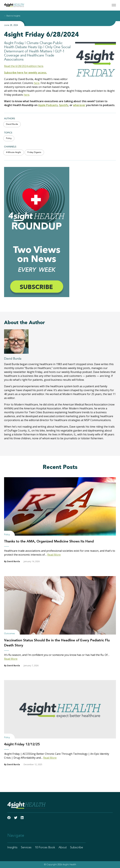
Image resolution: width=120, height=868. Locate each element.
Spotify (64, 105)
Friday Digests (34, 152)
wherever (79, 105)
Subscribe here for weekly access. (26, 73)
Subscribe (77, 847)
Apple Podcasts (48, 105)
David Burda (12, 124)
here (37, 83)
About (63, 847)
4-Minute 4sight (14, 152)
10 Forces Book (45, 847)
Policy (9, 138)
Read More (54, 555)
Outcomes (9, 634)
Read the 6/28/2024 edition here (24, 66)
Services (26, 847)
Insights (12, 847)
